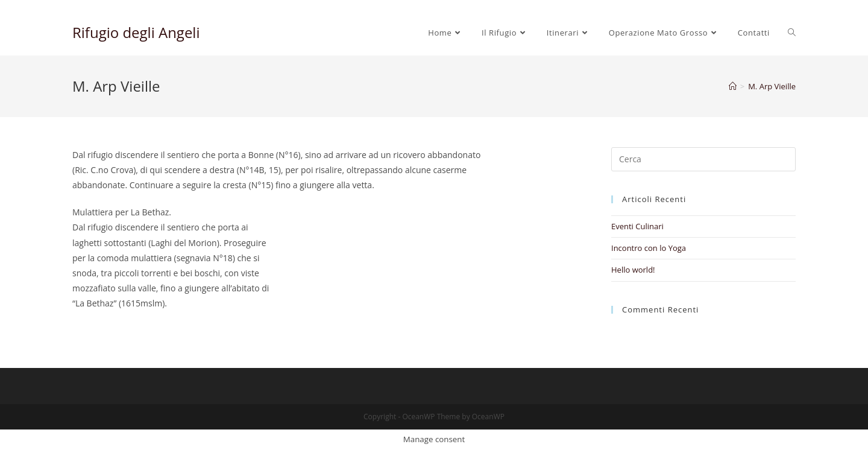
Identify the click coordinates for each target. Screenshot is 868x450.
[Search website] (792, 33)
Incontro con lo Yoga (649, 248)
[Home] (733, 86)
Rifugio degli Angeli (136, 32)
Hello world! (633, 270)
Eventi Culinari (637, 226)
